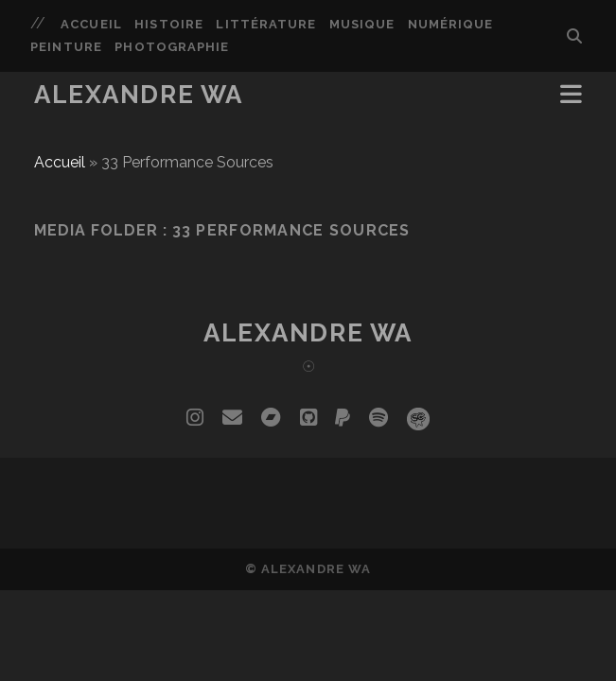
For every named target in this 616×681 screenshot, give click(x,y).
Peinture (66, 47)
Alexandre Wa (139, 95)
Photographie (172, 47)
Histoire (168, 24)
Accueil (91, 24)
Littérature (265, 24)
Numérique (450, 24)
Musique (362, 24)
